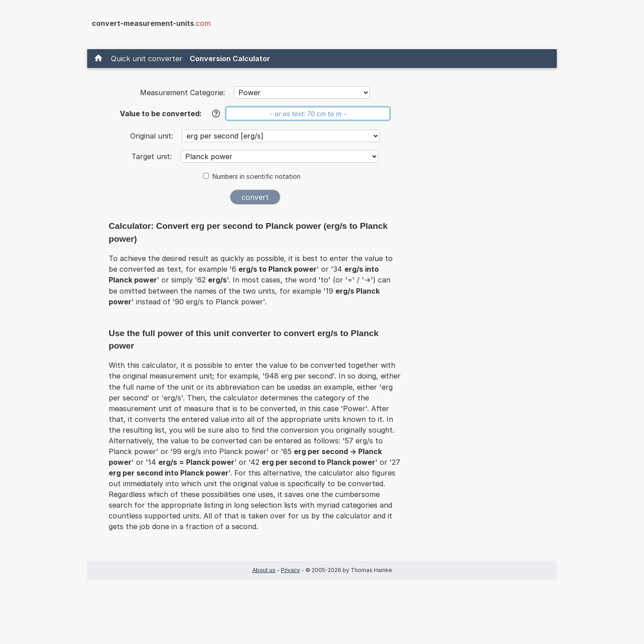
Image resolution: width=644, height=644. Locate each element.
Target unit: (153, 156)
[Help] (216, 114)
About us (264, 570)
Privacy (290, 570)
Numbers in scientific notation (256, 177)
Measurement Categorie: (182, 93)
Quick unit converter (147, 59)
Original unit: (153, 136)
